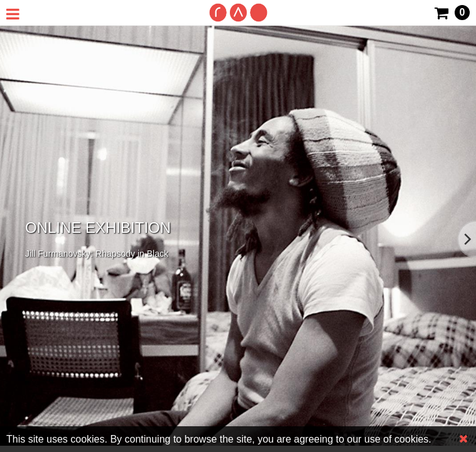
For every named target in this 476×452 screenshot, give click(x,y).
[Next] (467, 239)
